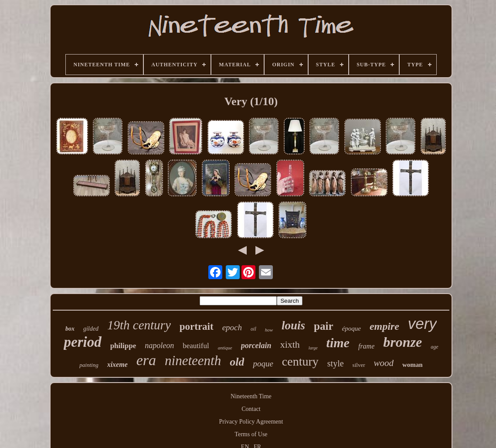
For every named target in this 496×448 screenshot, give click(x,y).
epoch (232, 327)
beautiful (196, 346)
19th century (139, 325)
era (146, 360)
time (338, 343)
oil (253, 329)
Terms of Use (251, 434)
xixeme (117, 364)
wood (384, 363)
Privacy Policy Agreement (251, 422)
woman (413, 365)
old (237, 362)
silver (359, 365)
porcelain (256, 345)
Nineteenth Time (251, 396)
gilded (91, 329)
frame (366, 346)
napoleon (159, 345)
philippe (123, 346)
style (336, 363)
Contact (251, 409)
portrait (197, 327)
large (313, 348)
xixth (290, 344)
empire (384, 326)
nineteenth (193, 361)
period (82, 342)
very (422, 323)
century (300, 361)
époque (352, 328)
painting (89, 365)
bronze (403, 342)
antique (225, 348)
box (70, 329)
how (269, 330)
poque (263, 364)
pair (323, 326)
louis (293, 325)
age (434, 347)
